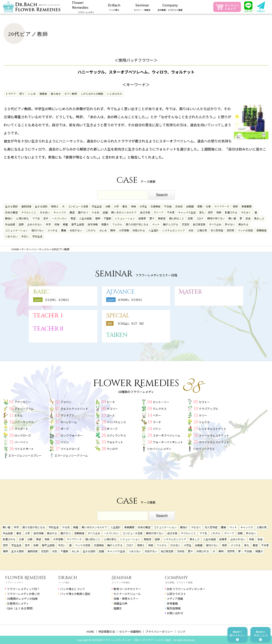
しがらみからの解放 (92, 94)
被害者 (43, 94)
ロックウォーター (72, 435)
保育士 (55, 206)
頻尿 (235, 206)
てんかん (117, 224)
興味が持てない (216, 218)
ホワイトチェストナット (214, 442)
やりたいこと (29, 212)
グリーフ (159, 212)
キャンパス (60, 212)
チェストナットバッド (74, 409)
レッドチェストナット (213, 429)
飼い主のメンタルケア (124, 212)
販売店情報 (174, 608)
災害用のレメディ (18, 603)
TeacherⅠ (49, 316)
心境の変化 (22, 218)
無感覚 (162, 218)
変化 (202, 212)
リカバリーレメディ (159, 449)
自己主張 (145, 212)
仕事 (208, 206)
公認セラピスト (176, 594)
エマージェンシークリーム (71, 455)
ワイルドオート (24, 449)
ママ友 (36, 218)
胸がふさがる (171, 224)
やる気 (95, 212)
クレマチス (160, 409)
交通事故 (155, 206)
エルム (18, 415)
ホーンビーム (69, 422)
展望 (72, 212)
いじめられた (115, 94)
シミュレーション (125, 218)
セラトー (204, 402)
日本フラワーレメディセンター (186, 589)
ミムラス (204, 422)
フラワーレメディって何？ (23, 589)
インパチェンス (116, 422)
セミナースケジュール (127, 594)
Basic (41, 292)
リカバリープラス (204, 449)
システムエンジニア (174, 230)
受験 (200, 206)
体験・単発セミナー (126, 598)
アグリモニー (23, 402)
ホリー (203, 415)
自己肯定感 (199, 224)
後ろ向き (56, 94)
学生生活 (97, 206)
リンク (181, 631)
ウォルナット (115, 442)
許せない (230, 224)
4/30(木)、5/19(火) (130, 300)
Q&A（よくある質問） (21, 608)
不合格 (168, 206)
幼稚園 (190, 206)
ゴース (111, 415)
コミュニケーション (16, 230)
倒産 (219, 212)
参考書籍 (172, 603)
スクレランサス (116, 435)
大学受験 (124, 230)
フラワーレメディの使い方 (23, 594)
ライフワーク (222, 206)
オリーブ (112, 429)
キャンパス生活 (187, 212)
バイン (65, 442)
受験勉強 (261, 230)
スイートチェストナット (214, 435)
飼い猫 (232, 218)
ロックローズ (23, 435)
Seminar (122, 578)
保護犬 (105, 224)
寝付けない (38, 230)
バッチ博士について (73, 589)
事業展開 (246, 206)
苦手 (46, 218)
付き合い (45, 212)
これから (91, 230)
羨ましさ (259, 218)
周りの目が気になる (137, 224)
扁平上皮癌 (78, 224)
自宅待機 (93, 224)
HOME (90, 631)
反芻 (190, 218)
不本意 (171, 212)
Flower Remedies (25, 578)
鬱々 (152, 218)
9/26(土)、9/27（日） (132, 323)
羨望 (73, 218)
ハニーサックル (24, 422)
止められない (35, 224)
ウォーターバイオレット (168, 442)
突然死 (230, 230)
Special (118, 316)
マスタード (21, 429)
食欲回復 (26, 206)
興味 (113, 230)
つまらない (11, 236)
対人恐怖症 (217, 230)
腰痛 (64, 230)
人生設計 (154, 230)
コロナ (200, 218)
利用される (139, 230)
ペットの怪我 (245, 230)
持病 (133, 206)
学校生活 (37, 236)
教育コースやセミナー (127, 589)
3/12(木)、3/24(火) (57, 300)
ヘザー (157, 415)
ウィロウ (112, 449)
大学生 (143, 206)
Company (176, 578)
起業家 (142, 218)
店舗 (105, 212)
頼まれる (243, 224)
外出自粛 (10, 224)
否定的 (186, 224)
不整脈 (107, 218)
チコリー (112, 409)
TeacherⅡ (49, 329)
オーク (65, 429)
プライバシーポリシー (159, 631)
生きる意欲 (11, 206)
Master (190, 292)
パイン (157, 429)
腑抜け (9, 218)
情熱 (98, 218)
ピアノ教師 (71, 94)
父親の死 (202, 230)
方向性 (179, 206)
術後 (57, 224)
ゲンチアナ (67, 415)
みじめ (103, 230)
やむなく (246, 212)
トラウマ (11, 94)
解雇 (65, 224)
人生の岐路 (85, 218)
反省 (248, 218)
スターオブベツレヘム (167, 435)
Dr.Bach (68, 578)
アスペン (66, 402)
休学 (48, 224)
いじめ (32, 94)
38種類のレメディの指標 (22, 598)
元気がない (76, 230)
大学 (116, 206)
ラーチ (157, 422)
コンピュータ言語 (78, 206)
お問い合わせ (175, 613)
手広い (25, 236)
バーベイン (21, 442)
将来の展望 (11, 212)
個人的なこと (177, 218)
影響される (231, 212)
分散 (108, 206)
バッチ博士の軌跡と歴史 (75, 594)
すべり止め (215, 224)
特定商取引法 (107, 631)
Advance (120, 292)
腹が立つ (83, 212)
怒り (22, 94)
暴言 (125, 206)
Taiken (117, 335)
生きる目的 (41, 206)
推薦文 (118, 608)
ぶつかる (53, 230)
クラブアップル (208, 409)
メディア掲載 (175, 598)
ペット (156, 224)
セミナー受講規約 (130, 631)
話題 (21, 224)
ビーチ (111, 402)
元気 (191, 230)
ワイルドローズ (70, 449)
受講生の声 (120, 603)
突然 (210, 212)
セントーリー (161, 402)
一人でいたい (59, 218)
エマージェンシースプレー (25, 455)
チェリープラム (24, 409)
